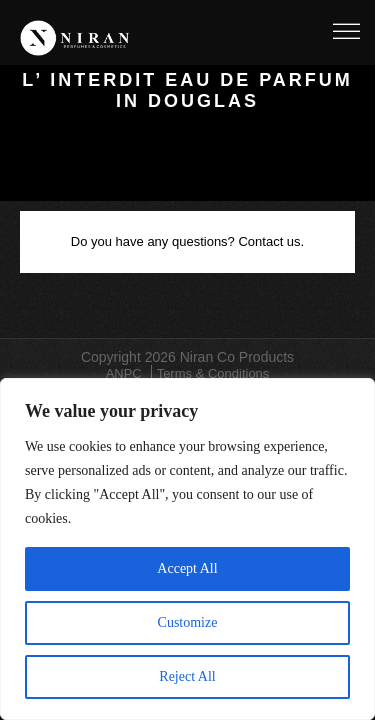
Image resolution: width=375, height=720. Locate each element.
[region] (187, 549)
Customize (188, 622)
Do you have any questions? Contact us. (187, 241)
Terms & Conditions (213, 373)
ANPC (124, 373)
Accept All (187, 568)
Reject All (187, 676)
